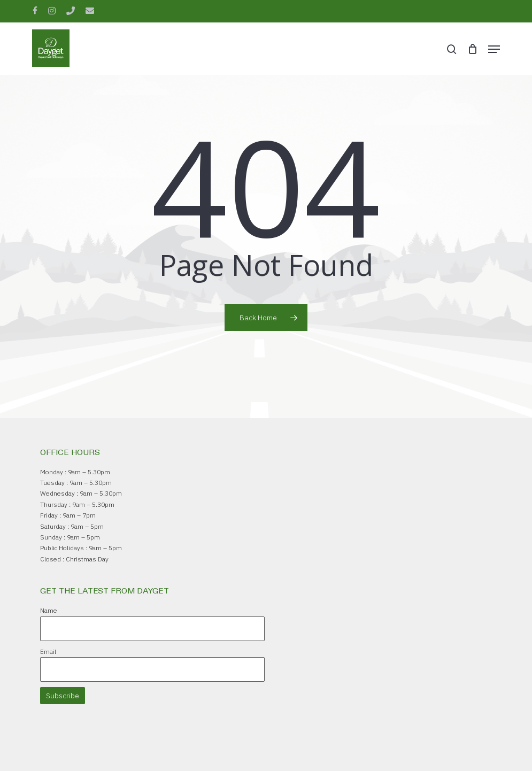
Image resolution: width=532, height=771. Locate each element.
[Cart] (472, 49)
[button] (494, 49)
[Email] (152, 669)
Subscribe (63, 696)
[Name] (152, 629)
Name (49, 610)
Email (48, 652)
